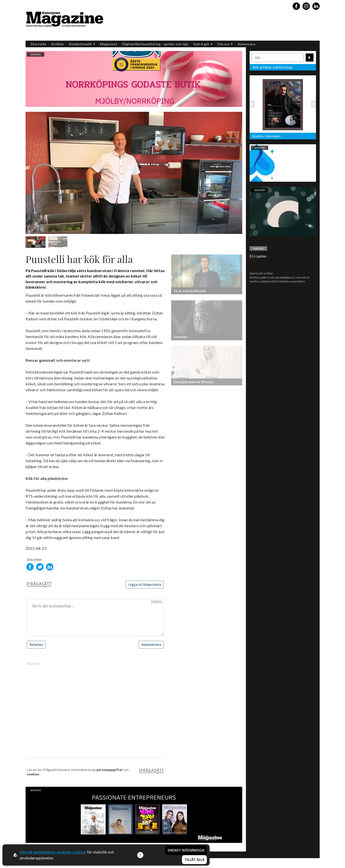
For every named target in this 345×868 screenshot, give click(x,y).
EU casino (258, 256)
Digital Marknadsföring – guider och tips (155, 44)
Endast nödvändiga (186, 850)
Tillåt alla (194, 860)
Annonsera (246, 44)
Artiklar (58, 44)
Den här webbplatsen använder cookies (53, 852)
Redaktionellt (82, 44)
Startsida (38, 44)
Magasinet (109, 44)
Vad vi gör (203, 44)
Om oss (225, 44)
